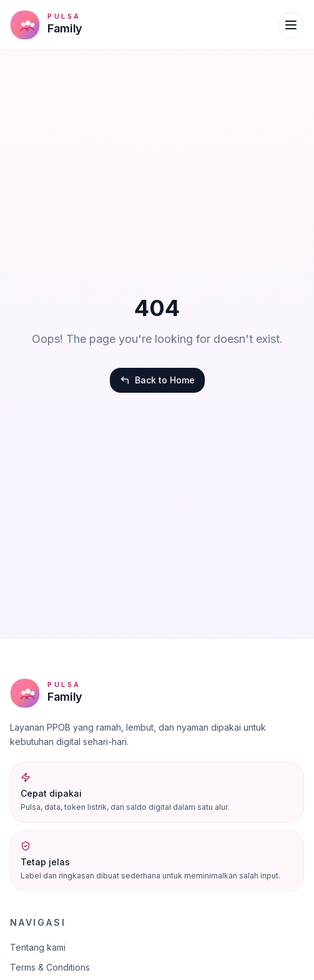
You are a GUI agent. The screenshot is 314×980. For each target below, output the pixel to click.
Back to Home (157, 380)
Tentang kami (38, 947)
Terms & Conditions (50, 967)
